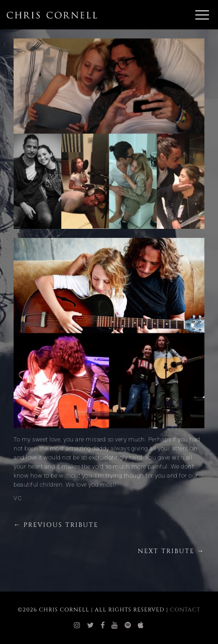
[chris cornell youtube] (115, 625)
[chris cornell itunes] (141, 625)
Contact (185, 610)
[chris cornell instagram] (77, 625)
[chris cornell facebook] (103, 625)
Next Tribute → (171, 551)
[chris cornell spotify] (128, 625)
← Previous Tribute (56, 525)
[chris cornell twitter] (91, 625)
